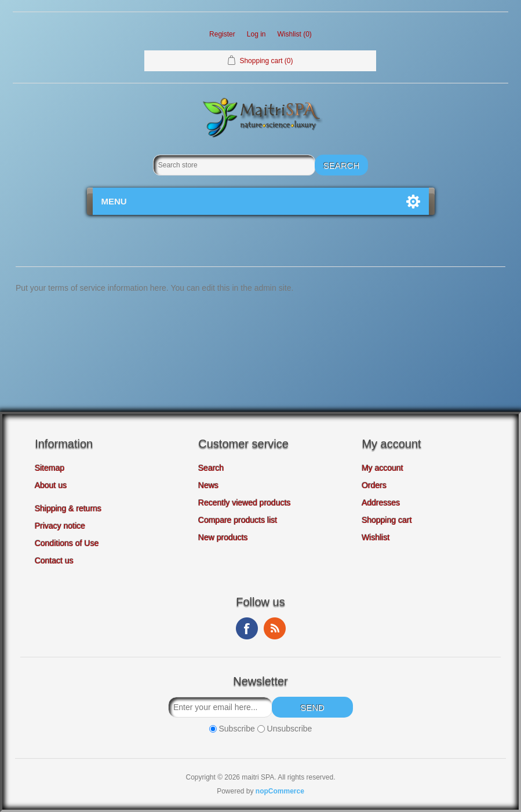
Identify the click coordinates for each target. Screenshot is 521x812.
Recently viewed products (245, 503)
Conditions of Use (67, 543)
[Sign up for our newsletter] (220, 707)
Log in (256, 34)
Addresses (381, 503)
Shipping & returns (68, 509)
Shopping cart (387, 520)
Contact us (54, 561)
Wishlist (376, 537)
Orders (374, 485)
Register (222, 34)
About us (51, 485)
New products (223, 537)
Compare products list (238, 520)
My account (382, 468)
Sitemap (50, 468)
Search (211, 468)
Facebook (247, 628)
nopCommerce (280, 791)
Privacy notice (60, 526)
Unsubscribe (290, 729)
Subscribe (237, 729)
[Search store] (234, 165)
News (208, 485)
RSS (275, 628)
